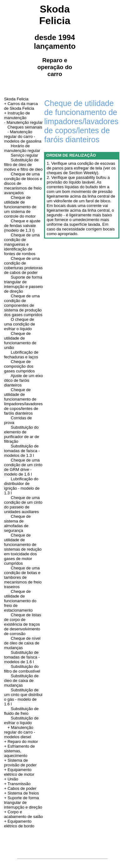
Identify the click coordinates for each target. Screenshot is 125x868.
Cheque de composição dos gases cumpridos (19, 366)
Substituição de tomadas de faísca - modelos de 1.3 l (22, 451)
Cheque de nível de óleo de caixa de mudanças (22, 643)
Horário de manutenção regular (22, 148)
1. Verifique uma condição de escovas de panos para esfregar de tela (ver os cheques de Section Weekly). (81, 168)
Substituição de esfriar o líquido (21, 720)
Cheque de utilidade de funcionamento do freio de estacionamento (20, 601)
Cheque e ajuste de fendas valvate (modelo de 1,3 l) (22, 226)
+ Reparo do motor (21, 742)
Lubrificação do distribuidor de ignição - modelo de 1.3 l (22, 486)
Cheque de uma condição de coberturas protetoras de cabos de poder (23, 265)
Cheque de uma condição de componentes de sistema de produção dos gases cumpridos (23, 305)
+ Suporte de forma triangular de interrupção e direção (23, 802)
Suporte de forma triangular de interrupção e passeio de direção (23, 284)
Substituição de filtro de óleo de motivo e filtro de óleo (23, 165)
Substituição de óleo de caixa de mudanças (21, 681)
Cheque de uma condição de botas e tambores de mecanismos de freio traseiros (23, 577)
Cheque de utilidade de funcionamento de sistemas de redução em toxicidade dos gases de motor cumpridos (23, 549)
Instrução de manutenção (17, 115)
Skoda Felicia (16, 99)
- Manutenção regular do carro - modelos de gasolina (23, 136)
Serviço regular (25, 155)
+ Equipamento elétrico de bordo (19, 824)
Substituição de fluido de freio (21, 711)
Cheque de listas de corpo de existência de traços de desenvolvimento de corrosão (23, 624)
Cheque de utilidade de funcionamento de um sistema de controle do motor (20, 207)
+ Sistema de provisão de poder (20, 763)
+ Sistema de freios (22, 793)
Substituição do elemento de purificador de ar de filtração (22, 434)
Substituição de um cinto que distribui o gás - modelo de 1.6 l (23, 697)
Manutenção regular (25, 122)
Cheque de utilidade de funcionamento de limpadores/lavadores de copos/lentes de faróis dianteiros (23, 401)
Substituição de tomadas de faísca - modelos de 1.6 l (22, 657)
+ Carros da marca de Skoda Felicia (21, 106)
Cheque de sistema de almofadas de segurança (17, 523)
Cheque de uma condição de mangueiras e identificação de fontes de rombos (22, 244)
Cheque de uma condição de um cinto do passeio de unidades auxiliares (23, 505)
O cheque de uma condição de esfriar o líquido (20, 324)
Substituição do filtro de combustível (22, 669)
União (13, 779)
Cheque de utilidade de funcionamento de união (20, 341)
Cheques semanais (25, 127)
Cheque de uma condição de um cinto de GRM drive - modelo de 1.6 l (23, 467)
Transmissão (19, 784)
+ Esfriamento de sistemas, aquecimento (20, 751)
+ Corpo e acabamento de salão (23, 814)
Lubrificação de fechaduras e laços (21, 355)
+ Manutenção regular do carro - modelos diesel (20, 732)
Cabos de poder (22, 788)
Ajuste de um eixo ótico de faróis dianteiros (23, 380)
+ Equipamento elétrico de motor (19, 772)
